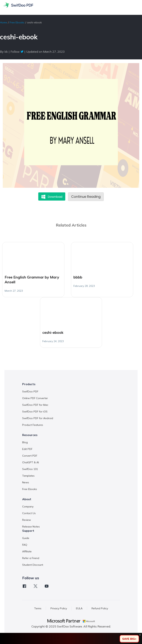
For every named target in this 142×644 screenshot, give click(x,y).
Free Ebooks (17, 22)
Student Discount (33, 565)
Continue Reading (86, 197)
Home (4, 22)
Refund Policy (100, 608)
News (26, 482)
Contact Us (29, 513)
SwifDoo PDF (30, 391)
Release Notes (31, 527)
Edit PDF (27, 449)
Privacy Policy (59, 608)
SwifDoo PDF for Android (38, 418)
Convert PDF (30, 456)
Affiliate (27, 551)
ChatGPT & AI (31, 462)
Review (27, 520)
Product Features (33, 425)
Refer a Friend (31, 558)
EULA (79, 608)
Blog (25, 442)
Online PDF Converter (35, 398)
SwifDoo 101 (30, 469)
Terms (38, 608)
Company (28, 507)
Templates (28, 476)
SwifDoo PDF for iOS (35, 412)
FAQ (25, 545)
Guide (26, 538)
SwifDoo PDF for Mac (35, 405)
